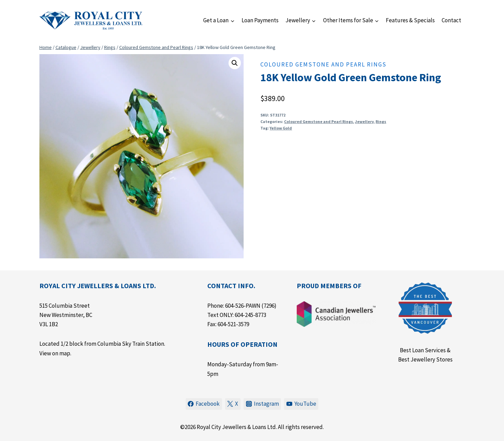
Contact (451, 20)
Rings (381, 121)
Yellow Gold (281, 128)
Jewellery (364, 121)
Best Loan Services (423, 350)
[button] (235, 63)
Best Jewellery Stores (425, 359)
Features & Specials (410, 20)
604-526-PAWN (243, 306)
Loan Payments (260, 20)
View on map (55, 353)
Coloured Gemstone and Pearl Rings (323, 64)
